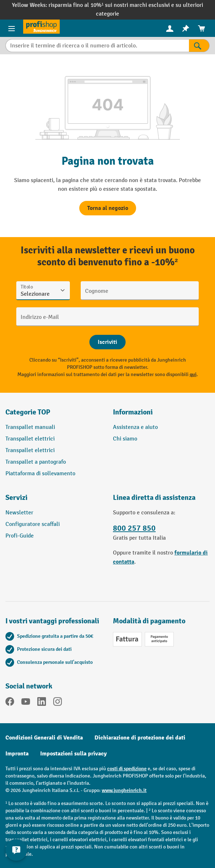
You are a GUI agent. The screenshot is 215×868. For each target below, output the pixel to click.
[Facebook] (10, 703)
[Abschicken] (107, 342)
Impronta (17, 754)
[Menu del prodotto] (12, 28)
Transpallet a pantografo (36, 462)
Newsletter (19, 513)
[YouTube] (26, 703)
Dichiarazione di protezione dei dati (140, 738)
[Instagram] (58, 703)
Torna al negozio (108, 208)
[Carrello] (202, 28)
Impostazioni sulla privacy (73, 754)
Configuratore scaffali (33, 524)
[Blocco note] (186, 28)
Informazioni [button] (133, 412)
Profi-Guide (20, 536)
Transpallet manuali (30, 427)
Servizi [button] (16, 498)
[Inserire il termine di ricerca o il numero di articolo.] (97, 46)
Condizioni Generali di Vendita (44, 738)
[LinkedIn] (42, 703)
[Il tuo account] (170, 28)
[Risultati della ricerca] (199, 46)
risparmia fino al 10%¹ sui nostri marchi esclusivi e (112, 5)
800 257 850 (134, 528)
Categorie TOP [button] (28, 412)
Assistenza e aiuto (135, 427)
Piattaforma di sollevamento (40, 474)
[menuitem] (170, 28)
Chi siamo (125, 439)
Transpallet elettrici (30, 439)
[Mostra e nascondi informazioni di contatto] (16, 850)
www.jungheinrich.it (124, 790)
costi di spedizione (127, 769)
